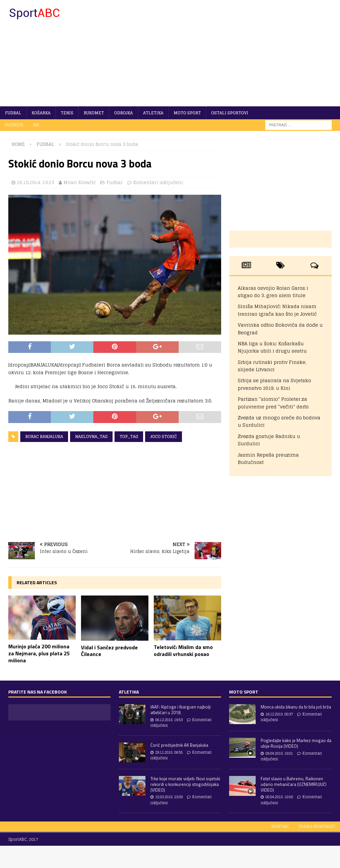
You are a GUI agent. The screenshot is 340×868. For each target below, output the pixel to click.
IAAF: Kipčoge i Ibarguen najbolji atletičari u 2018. (181, 710)
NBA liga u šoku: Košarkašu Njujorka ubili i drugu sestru (272, 347)
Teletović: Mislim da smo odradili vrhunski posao (183, 651)
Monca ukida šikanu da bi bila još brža (296, 707)
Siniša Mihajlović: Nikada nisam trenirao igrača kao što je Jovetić (277, 310)
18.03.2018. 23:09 (169, 797)
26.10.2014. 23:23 (36, 183)
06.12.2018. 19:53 (169, 720)
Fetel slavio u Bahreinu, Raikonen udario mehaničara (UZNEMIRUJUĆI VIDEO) (294, 784)
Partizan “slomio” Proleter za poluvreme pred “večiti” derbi (273, 403)
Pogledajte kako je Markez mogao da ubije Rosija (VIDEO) (296, 743)
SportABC (280, 826)
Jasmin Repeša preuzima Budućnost (268, 458)
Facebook (14, 125)
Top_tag (129, 436)
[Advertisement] (225, 53)
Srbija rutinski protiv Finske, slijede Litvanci (272, 366)
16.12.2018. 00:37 (279, 714)
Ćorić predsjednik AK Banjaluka (179, 745)
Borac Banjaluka (44, 436)
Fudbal (13, 113)
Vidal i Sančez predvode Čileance (109, 651)
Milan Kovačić (80, 183)
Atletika (153, 113)
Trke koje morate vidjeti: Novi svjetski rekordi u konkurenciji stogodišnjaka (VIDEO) (185, 784)
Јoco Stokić (164, 436)
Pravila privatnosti (317, 826)
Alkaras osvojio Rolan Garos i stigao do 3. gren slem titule (273, 292)
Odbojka (124, 113)
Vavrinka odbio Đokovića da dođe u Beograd (280, 328)
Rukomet (94, 113)
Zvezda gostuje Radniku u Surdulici (269, 440)
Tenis (67, 113)
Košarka (41, 113)
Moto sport (187, 113)
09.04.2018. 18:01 (279, 753)
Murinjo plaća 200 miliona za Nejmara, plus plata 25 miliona (39, 653)
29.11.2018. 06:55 (169, 752)
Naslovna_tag (91, 436)
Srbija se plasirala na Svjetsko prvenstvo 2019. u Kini (274, 384)
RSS (36, 125)
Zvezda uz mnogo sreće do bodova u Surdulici (279, 421)
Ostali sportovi (230, 113)
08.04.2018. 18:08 (279, 797)
